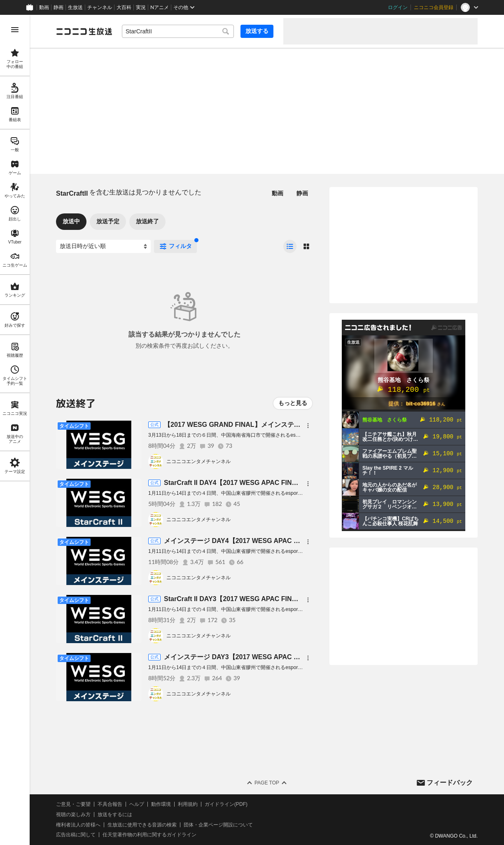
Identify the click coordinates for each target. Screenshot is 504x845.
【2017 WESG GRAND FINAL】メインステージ (236, 425)
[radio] (290, 246)
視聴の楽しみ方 (73, 815)
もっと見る (293, 403)
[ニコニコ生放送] (84, 31)
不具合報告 (110, 804)
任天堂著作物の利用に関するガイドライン (149, 835)
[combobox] (178, 31)
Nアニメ (160, 7)
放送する (257, 31)
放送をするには (115, 815)
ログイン (398, 7)
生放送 (75, 7)
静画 (58, 7)
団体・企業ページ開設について (218, 825)
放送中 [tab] (71, 221)
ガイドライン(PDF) (226, 804)
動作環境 (161, 804)
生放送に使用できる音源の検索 (142, 825)
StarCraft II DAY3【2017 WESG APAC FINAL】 (236, 599)
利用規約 (188, 804)
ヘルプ (137, 804)
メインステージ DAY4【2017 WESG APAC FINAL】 (242, 541)
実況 (141, 7)
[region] (15, 430)
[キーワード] (178, 31)
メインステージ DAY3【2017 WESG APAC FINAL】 (242, 657)
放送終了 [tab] (147, 221)
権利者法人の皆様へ (78, 825)
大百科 (124, 7)
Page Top (267, 783)
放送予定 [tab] (108, 221)
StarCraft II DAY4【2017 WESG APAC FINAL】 (236, 483)
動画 (44, 7)
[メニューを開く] (15, 30)
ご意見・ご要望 (73, 804)
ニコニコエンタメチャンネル (198, 461)
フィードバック (450, 783)
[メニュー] (308, 426)
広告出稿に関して (76, 835)
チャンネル (100, 7)
